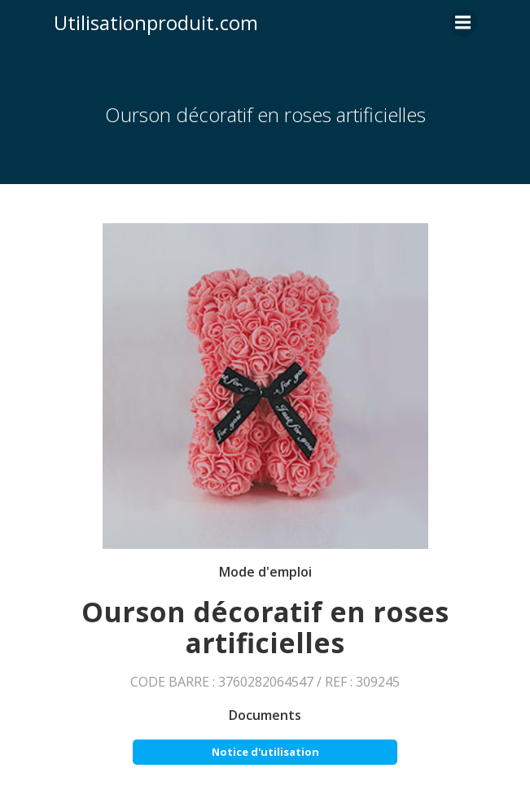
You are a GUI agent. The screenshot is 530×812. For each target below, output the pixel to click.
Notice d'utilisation (265, 752)
